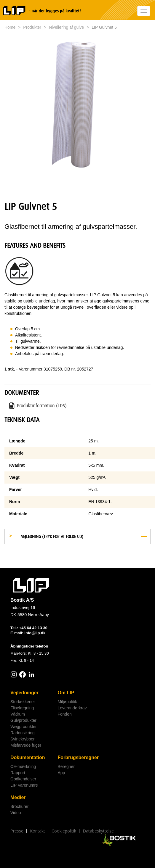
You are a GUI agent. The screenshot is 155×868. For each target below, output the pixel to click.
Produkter (32, 27)
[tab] (77, 537)
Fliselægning (22, 708)
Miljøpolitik (67, 702)
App (61, 773)
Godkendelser (23, 779)
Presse (17, 831)
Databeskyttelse (98, 831)
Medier (18, 797)
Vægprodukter (24, 727)
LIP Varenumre (24, 785)
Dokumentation (28, 757)
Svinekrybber (23, 739)
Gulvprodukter (23, 720)
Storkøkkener (23, 702)
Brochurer (19, 806)
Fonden (64, 714)
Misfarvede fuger (26, 745)
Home (10, 27)
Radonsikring (23, 733)
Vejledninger (24, 693)
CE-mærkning (23, 766)
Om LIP (66, 693)
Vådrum (18, 714)
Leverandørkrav (72, 708)
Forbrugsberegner (78, 757)
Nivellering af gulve (66, 27)
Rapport (18, 773)
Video (16, 813)
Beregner (66, 766)
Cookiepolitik (64, 831)
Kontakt (37, 831)
